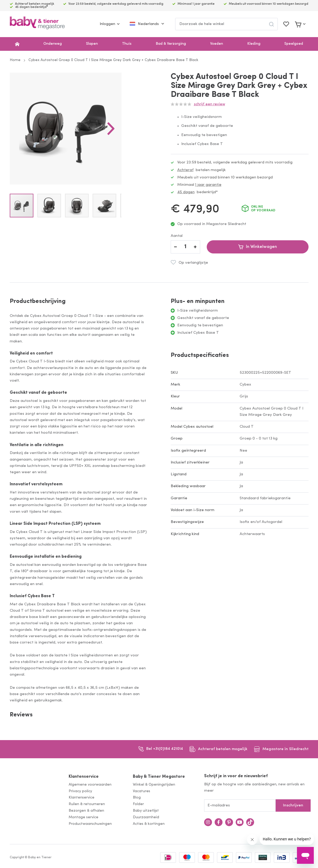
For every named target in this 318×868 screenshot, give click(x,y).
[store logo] (37, 24)
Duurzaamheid (146, 817)
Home (15, 60)
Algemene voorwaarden (90, 785)
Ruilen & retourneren (87, 804)
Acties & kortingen (149, 824)
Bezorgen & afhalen (86, 811)
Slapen (92, 44)
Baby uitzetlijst (146, 811)
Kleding (254, 44)
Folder (138, 804)
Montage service (84, 817)
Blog (137, 798)
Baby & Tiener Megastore (159, 777)
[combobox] (226, 24)
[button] (137, 142)
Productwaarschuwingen (90, 824)
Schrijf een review (210, 104)
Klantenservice (84, 777)
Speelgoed (294, 44)
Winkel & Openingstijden (154, 785)
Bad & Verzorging (171, 44)
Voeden (217, 44)
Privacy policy (80, 791)
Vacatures (142, 791)
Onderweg (53, 44)
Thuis (127, 44)
